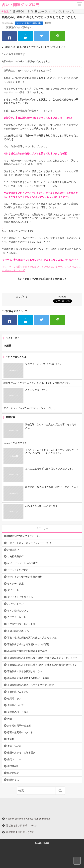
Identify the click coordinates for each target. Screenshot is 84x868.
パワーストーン (15, 604)
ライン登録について (18, 611)
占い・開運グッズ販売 (21, 5)
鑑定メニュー (14, 759)
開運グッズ (13, 780)
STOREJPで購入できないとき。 (24, 536)
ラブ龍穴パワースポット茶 (21, 624)
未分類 (11, 739)
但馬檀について (15, 705)
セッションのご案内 (18, 570)
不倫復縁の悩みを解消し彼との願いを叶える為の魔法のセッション (42, 665)
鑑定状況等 (13, 773)
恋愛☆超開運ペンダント (20, 732)
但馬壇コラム (14, 699)
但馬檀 (48, 23)
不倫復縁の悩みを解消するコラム (25, 671)
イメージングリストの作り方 (22, 563)
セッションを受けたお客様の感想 (29, 23)
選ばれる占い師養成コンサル (21, 826)
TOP (5, 11)
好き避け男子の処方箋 (19, 726)
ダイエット (13, 590)
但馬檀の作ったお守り (19, 712)
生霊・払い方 (14, 746)
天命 (10, 719)
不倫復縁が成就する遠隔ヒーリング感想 (28, 644)
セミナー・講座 (15, 584)
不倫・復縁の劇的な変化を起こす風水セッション (33, 638)
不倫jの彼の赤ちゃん (18, 631)
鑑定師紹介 (13, 766)
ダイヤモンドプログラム (20, 597)
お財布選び (13, 550)
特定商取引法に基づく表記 (20, 832)
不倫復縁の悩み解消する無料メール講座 (28, 678)
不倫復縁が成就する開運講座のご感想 (27, 651)
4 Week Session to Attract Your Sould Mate (28, 819)
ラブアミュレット (17, 617)
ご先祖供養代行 (15, 556)
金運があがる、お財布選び (21, 753)
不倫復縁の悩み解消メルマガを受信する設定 (31, 685)
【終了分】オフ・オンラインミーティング (29, 543)
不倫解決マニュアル (18, 692)
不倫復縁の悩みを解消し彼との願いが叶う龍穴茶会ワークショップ (42, 658)
